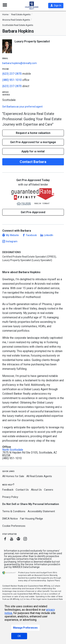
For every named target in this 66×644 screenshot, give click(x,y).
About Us (36, 490)
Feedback (8, 490)
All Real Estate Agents (39, 476)
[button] (56, 5)
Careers (49, 490)
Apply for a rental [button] (33, 151)
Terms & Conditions (14, 511)
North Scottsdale (13, 450)
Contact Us (22, 490)
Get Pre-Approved (33, 212)
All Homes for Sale (13, 476)
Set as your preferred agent (22, 107)
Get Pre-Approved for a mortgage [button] (33, 142)
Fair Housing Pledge (32, 519)
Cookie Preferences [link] (14, 526)
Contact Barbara (33, 162)
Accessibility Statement (41, 511)
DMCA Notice (10, 519)
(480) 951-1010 (12, 80)
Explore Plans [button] (54, 581)
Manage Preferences (25, 628)
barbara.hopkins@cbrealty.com (20, 63)
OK (19, 636)
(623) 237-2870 (12, 74)
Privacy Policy (10, 497)
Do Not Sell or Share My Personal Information (31, 504)
